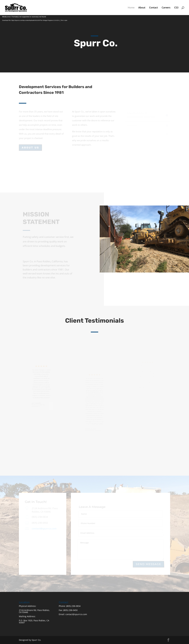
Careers (166, 8)
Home (131, 8)
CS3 (176, 8)
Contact (153, 8)
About (142, 8)
